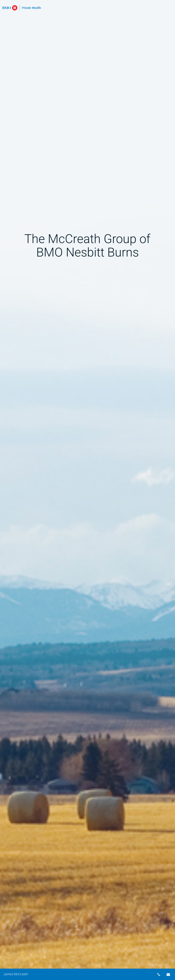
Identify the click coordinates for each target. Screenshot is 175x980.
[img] (87, 490)
